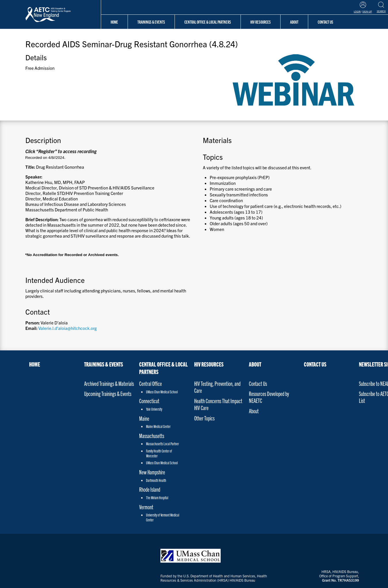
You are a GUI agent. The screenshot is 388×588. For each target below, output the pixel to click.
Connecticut (149, 401)
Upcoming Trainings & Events (108, 393)
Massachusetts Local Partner (162, 444)
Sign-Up (367, 11)
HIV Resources (261, 22)
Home (114, 22)
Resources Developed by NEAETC (269, 397)
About (294, 22)
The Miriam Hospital (157, 498)
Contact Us (258, 383)
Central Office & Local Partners (208, 22)
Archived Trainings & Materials (109, 383)
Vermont (146, 507)
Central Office (151, 383)
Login (357, 11)
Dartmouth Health (156, 480)
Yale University (154, 409)
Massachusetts (152, 436)
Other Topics (204, 418)
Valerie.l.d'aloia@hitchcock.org (68, 328)
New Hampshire (152, 472)
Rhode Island (150, 489)
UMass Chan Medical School (162, 392)
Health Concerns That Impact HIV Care (218, 404)
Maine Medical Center (158, 426)
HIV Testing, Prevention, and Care (217, 387)
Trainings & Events (151, 22)
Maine (144, 418)
